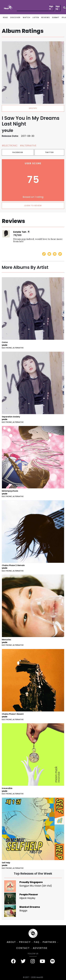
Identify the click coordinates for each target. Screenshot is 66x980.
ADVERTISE (40, 948)
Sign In (51, 8)
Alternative (18, 348)
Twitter (49, 152)
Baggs (23, 911)
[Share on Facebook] (55, 254)
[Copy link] (44, 254)
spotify (33, 108)
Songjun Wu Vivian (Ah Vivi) (36, 886)
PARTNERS (49, 942)
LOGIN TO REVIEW (33, 205)
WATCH (26, 17)
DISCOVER (15, 17)
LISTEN (36, 17)
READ (5, 17)
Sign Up (58, 8)
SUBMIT (56, 17)
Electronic (7, 348)
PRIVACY (25, 942)
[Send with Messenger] (49, 254)
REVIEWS (46, 17)
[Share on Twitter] (60, 254)
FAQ (37, 942)
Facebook (18, 152)
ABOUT (11, 942)
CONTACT (23, 948)
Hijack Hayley (27, 898)
